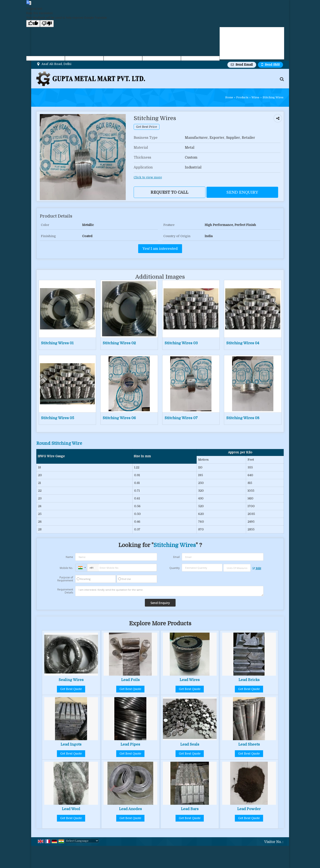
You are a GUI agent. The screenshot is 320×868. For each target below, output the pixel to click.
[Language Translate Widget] (82, 841)
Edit (257, 568)
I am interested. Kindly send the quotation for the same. (169, 591)
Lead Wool (71, 809)
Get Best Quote (71, 689)
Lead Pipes (130, 744)
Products (242, 97)
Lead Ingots (71, 744)
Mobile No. (66, 568)
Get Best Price (147, 127)
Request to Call (169, 192)
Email (176, 557)
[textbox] (237, 568)
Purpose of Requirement (65, 579)
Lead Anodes (130, 809)
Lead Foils (130, 680)
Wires (255, 97)
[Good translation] (33, 24)
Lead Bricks (249, 680)
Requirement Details (65, 591)
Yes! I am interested (160, 249)
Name (69, 557)
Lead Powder (249, 809)
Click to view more (148, 177)
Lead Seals (190, 744)
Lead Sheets (249, 744)
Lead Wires (190, 680)
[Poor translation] (47, 24)
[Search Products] (281, 79)
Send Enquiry (242, 192)
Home (229, 97)
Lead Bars (190, 809)
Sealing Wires (71, 680)
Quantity (175, 568)
